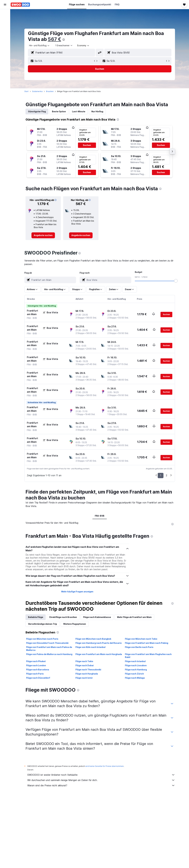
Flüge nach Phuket (36, 661)
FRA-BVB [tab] (100, 516)
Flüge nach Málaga (135, 678)
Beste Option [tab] (59, 111)
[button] (5, 5)
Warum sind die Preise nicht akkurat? (101, 785)
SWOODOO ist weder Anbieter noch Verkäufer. (101, 775)
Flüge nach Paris (35, 674)
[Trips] (5, 47)
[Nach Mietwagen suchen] (5, 26)
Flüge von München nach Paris (42, 639)
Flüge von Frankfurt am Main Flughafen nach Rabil (148, 656)
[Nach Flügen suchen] (5, 14)
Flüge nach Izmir (84, 678)
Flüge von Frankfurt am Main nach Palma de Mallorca (49, 649)
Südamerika (37, 91)
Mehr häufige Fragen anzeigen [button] (77, 592)
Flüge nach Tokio (84, 661)
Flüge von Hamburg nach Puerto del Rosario (99, 643)
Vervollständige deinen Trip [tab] (43, 624)
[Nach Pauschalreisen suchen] (5, 32)
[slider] (176, 281)
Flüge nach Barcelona (38, 670)
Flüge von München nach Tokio (141, 639)
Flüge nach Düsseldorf (38, 678)
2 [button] (166, 475)
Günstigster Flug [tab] (37, 111)
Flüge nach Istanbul (135, 661)
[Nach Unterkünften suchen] (5, 20)
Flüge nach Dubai (85, 665)
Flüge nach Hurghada (87, 674)
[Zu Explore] (5, 38)
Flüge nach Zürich (134, 674)
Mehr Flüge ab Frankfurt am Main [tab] (134, 617)
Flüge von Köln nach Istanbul (90, 647)
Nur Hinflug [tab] (97, 111)
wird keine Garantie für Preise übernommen (104, 766)
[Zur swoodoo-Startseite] (20, 5)
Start (26, 91)
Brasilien (50, 91)
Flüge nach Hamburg (136, 670)
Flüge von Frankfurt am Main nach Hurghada (99, 654)
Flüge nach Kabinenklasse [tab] (97, 617)
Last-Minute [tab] (79, 111)
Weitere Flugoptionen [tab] (75, 624)
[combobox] (39, 45)
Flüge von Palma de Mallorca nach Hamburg (49, 654)
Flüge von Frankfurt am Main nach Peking (147, 643)
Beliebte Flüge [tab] (36, 617)
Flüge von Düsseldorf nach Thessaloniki (47, 643)
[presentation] (64, 40)
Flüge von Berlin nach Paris (139, 647)
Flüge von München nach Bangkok (93, 639)
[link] (43, 235)
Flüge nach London (36, 665)
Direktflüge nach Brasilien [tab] (63, 617)
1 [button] (161, 475)
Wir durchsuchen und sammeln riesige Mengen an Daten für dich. (101, 780)
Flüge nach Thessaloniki (88, 670)
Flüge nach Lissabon (136, 665)
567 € (54, 39)
